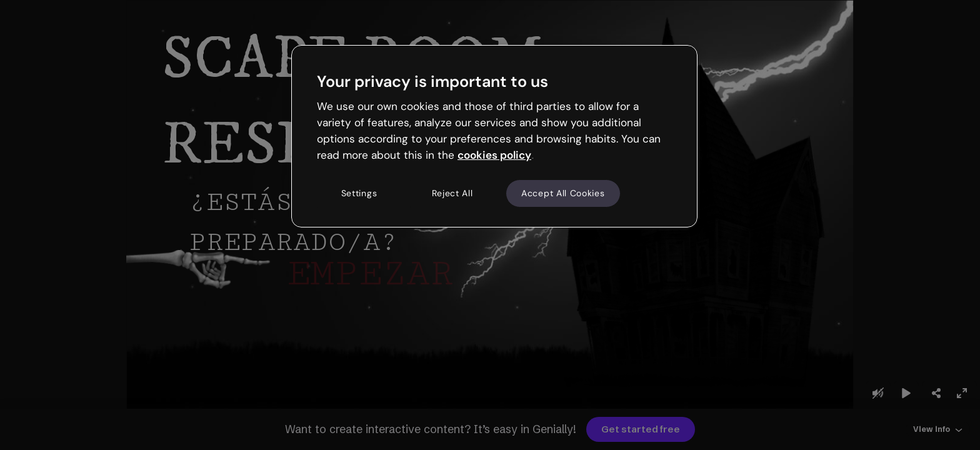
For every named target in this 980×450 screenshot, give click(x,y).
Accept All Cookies (563, 193)
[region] (494, 136)
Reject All (452, 193)
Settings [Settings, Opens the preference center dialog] (359, 193)
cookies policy (494, 155)
